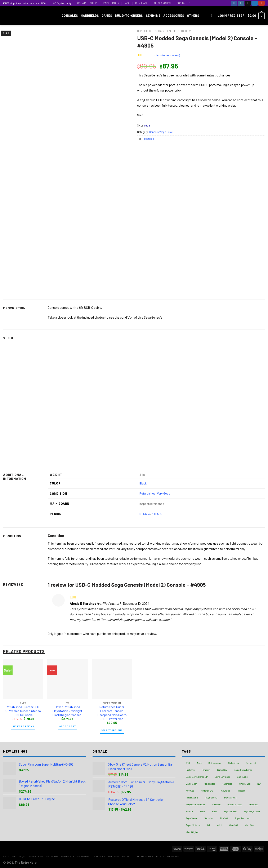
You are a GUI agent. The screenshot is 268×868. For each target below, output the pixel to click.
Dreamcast (251, 763)
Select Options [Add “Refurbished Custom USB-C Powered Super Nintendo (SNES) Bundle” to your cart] (23, 726)
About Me (10, 856)
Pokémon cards (235, 805)
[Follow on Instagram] (241, 3)
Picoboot (241, 791)
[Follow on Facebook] (234, 3)
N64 (259, 784)
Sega (158, 31)
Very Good (164, 493)
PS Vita (189, 812)
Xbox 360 (233, 825)
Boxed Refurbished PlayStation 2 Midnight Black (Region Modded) (67, 711)
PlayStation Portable (195, 805)
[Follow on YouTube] (262, 3)
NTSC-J (145, 514)
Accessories (174, 16)
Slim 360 (224, 818)
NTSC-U (157, 514)
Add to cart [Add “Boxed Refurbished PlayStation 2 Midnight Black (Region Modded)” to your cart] (68, 726)
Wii (209, 825)
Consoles (70, 16)
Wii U (220, 825)
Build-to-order (215, 763)
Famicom (206, 770)
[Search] (213, 16)
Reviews (141, 3)
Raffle (202, 812)
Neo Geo (190, 791)
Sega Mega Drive (252, 812)
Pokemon (216, 805)
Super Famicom (242, 818)
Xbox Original (192, 832)
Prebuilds (148, 139)
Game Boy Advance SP (197, 777)
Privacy (128, 856)
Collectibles (233, 763)
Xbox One (249, 825)
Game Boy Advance (243, 770)
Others (193, 16)
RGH (214, 812)
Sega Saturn (192, 818)
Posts (160, 856)
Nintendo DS (207, 791)
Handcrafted (209, 784)
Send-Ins (153, 16)
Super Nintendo (193, 825)
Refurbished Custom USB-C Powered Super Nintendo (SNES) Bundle (23, 711)
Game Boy (222, 770)
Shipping (52, 856)
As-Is (199, 763)
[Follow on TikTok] (248, 3)
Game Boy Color (222, 777)
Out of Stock (144, 856)
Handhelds (90, 16)
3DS (188, 763)
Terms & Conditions (106, 856)
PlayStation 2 (211, 798)
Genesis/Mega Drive (179, 31)
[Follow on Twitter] (255, 3)
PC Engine (225, 791)
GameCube (242, 777)
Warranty (68, 856)
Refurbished (148, 493)
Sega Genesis (230, 812)
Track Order (110, 3)
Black (143, 483)
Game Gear (191, 784)
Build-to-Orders (129, 16)
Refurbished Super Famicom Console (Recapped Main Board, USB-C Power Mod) (112, 713)
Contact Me (184, 3)
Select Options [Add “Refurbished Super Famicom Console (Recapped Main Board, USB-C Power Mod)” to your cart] (112, 730)
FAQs (127, 3)
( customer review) (167, 55)
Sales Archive (162, 3)
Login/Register (86, 3)
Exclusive (190, 770)
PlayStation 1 (192, 798)
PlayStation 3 (230, 798)
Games (107, 16)
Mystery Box (245, 784)
